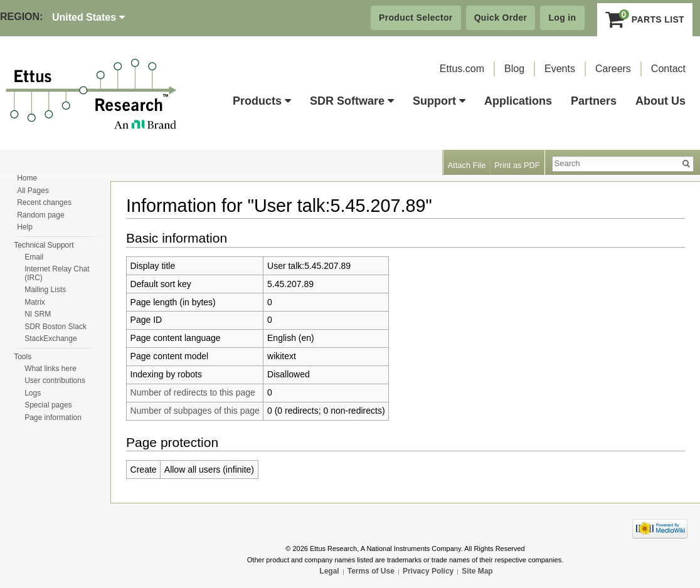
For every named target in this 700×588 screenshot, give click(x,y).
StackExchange (50, 339)
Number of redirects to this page (193, 392)
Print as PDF (517, 165)
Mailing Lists (45, 290)
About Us (660, 101)
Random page (40, 215)
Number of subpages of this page (195, 411)
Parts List (645, 19)
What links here (50, 369)
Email (34, 257)
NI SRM (38, 314)
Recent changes (44, 202)
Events (560, 69)
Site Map (477, 571)
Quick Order (501, 18)
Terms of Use (371, 571)
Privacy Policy (428, 571)
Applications (518, 101)
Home (27, 178)
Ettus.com (462, 69)
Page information (53, 417)
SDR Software (352, 101)
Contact (668, 69)
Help (25, 227)
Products (262, 101)
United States (88, 17)
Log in (562, 18)
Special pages (48, 405)
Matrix (35, 302)
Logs (33, 393)
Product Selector (416, 18)
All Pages (33, 191)
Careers (613, 69)
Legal (329, 571)
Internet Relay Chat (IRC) (57, 273)
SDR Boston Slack (56, 327)
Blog (514, 69)
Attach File (467, 165)
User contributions (55, 381)
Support (439, 101)
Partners (594, 101)
